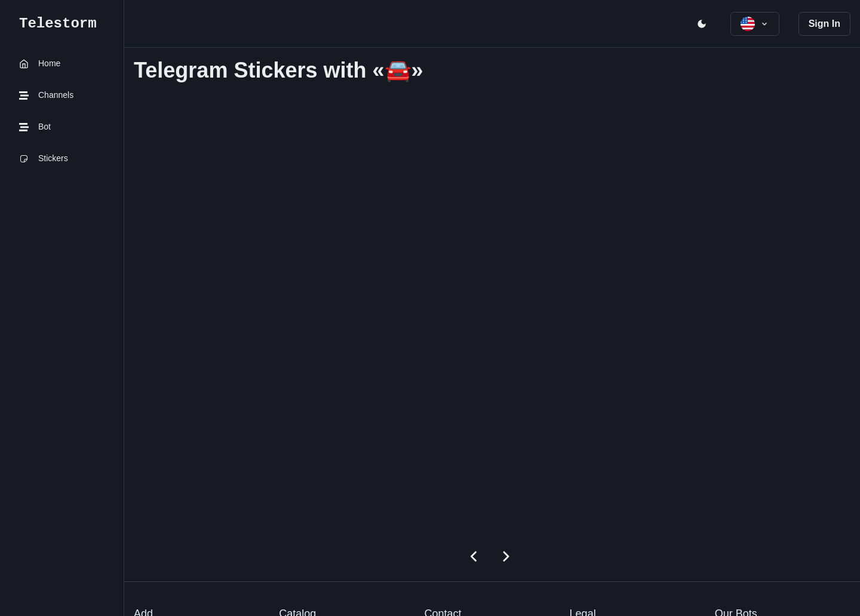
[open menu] (702, 24)
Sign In (824, 24)
